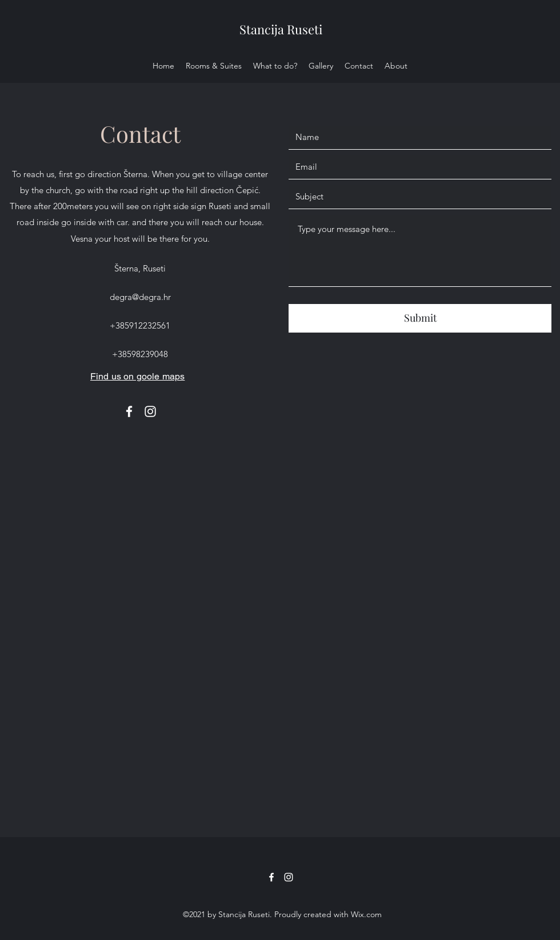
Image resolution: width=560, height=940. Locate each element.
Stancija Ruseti (281, 29)
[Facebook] (129, 411)
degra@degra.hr (140, 297)
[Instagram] (150, 411)
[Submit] (420, 318)
